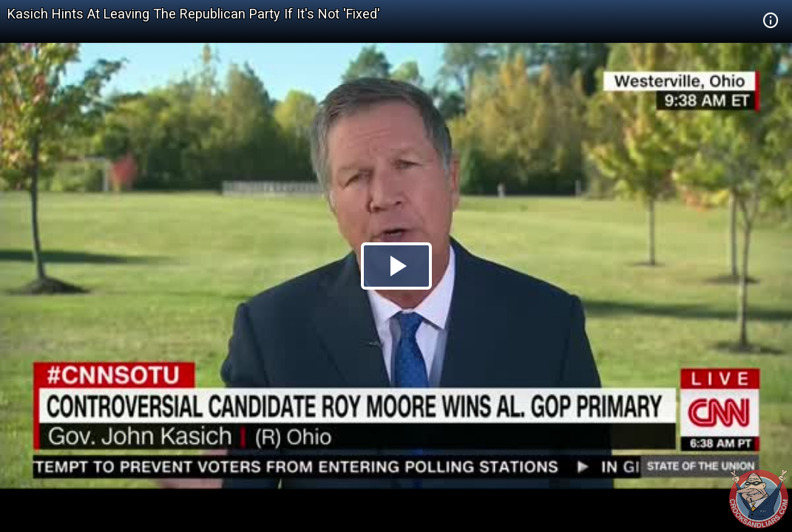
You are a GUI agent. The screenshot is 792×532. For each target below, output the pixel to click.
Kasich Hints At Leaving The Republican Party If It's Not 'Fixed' (194, 14)
